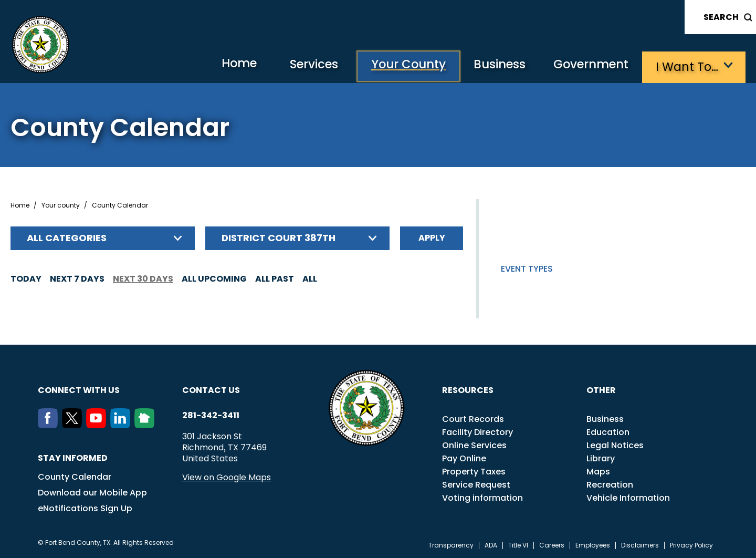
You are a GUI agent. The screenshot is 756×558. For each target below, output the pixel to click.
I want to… (687, 66)
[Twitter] (74, 424)
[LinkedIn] (122, 424)
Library (601, 457)
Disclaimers (640, 544)
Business (493, 66)
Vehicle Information (628, 497)
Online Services (474, 444)
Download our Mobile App (92, 492)
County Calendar (75, 476)
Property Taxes (474, 471)
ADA (491, 544)
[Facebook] (50, 424)
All (310, 278)
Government (588, 66)
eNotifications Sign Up (85, 507)
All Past (275, 278)
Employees (593, 544)
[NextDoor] (146, 424)
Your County (399, 66)
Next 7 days (77, 278)
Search (721, 17)
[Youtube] (98, 424)
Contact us (211, 389)
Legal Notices (615, 444)
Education (608, 431)
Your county (61, 204)
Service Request (476, 484)
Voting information (482, 497)
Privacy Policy (691, 544)
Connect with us (79, 389)
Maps (598, 471)
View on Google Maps (227, 476)
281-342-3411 (211, 415)
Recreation (610, 484)
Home (222, 65)
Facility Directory (477, 431)
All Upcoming (214, 278)
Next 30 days (143, 278)
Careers (552, 544)
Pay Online (464, 457)
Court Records (473, 418)
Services (301, 66)
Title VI (518, 544)
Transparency (451, 544)
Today (26, 278)
